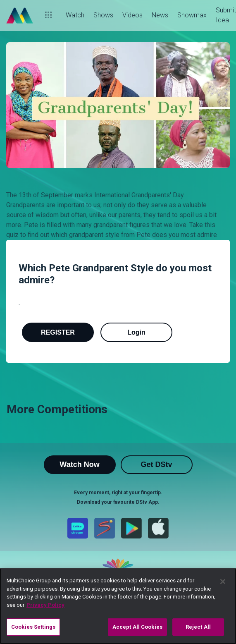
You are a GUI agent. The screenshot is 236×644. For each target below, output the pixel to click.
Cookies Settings (33, 627)
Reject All (198, 627)
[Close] (223, 582)
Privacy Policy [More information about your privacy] (45, 605)
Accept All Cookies (137, 627)
